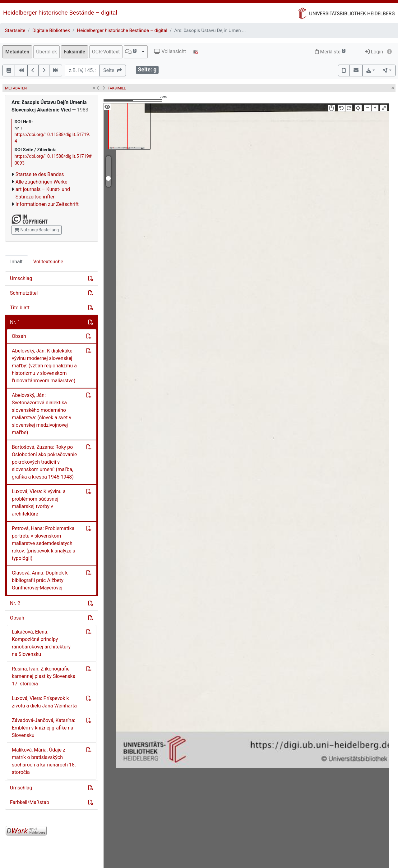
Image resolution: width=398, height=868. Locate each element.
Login (374, 52)
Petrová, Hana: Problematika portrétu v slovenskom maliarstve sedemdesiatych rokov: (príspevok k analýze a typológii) (44, 543)
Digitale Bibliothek (51, 30)
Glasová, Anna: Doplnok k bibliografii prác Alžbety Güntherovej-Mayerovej (40, 580)
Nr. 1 (15, 322)
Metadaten (17, 52)
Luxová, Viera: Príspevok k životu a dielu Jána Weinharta (44, 702)
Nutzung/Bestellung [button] (37, 230)
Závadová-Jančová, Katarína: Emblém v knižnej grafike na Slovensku (44, 728)
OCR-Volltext (106, 52)
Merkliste (330, 52)
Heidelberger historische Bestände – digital (60, 13)
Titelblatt (20, 308)
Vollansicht (170, 51)
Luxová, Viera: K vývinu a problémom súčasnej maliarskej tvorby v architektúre (39, 503)
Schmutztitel (24, 293)
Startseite (15, 30)
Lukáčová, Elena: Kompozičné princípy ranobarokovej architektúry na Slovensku (41, 643)
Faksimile (74, 52)
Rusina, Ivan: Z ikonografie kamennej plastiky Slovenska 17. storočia (44, 676)
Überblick (46, 52)
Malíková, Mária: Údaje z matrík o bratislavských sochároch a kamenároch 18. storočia (44, 761)
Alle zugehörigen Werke (42, 182)
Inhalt (16, 262)
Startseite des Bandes (40, 174)
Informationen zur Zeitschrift (47, 204)
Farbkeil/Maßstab (30, 802)
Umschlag (21, 278)
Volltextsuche (48, 262)
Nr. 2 (15, 603)
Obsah (19, 336)
